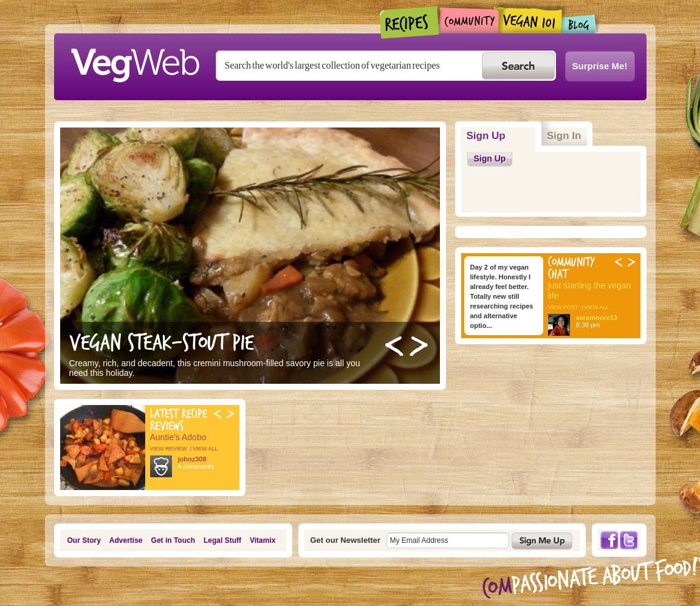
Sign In (564, 136)
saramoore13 (597, 318)
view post (563, 307)
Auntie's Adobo (178, 437)
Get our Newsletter (346, 540)
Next (419, 346)
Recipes (410, 22)
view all (206, 449)
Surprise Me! (600, 66)
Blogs (579, 24)
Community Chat (572, 268)
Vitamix (262, 540)
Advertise (126, 540)
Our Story (84, 540)
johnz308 (192, 459)
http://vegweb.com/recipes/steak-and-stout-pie (250, 256)
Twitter (629, 540)
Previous (394, 346)
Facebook (609, 540)
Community (469, 20)
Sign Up (501, 131)
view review (169, 449)
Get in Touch (173, 540)
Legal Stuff (222, 540)
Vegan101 (530, 20)
